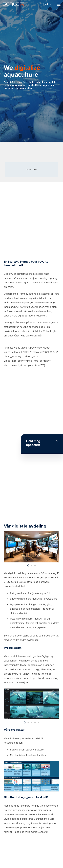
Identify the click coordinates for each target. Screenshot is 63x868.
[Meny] (59, 4)
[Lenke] (14, 4)
